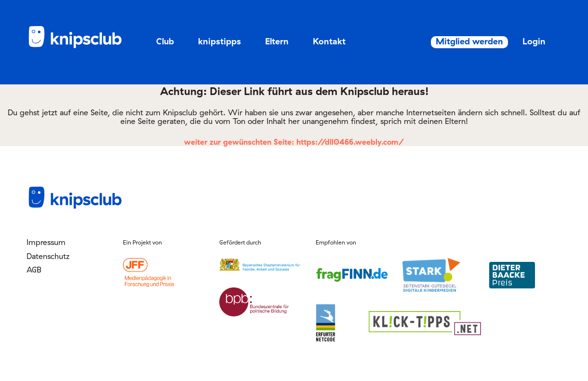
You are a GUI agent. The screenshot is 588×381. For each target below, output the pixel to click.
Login (523, 41)
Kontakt (329, 41)
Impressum (46, 242)
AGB (34, 270)
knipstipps (220, 41)
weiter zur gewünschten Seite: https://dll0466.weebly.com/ (294, 142)
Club (165, 41)
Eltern (277, 41)
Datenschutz (48, 256)
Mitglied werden (452, 41)
